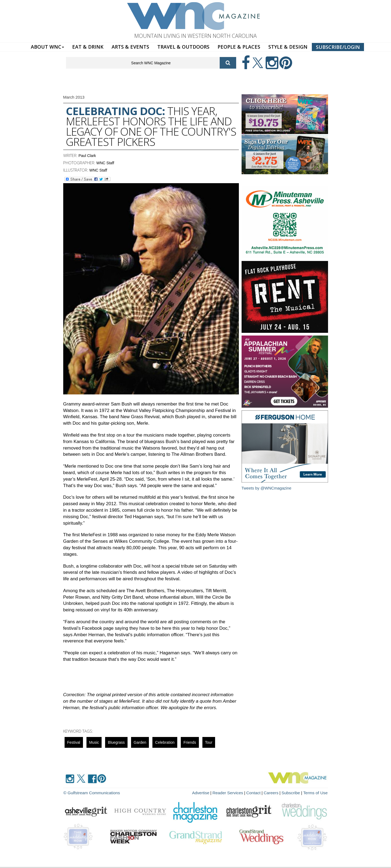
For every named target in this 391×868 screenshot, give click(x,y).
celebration (165, 742)
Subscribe (295, 792)
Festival (74, 742)
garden (140, 742)
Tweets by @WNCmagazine (267, 488)
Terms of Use (316, 792)
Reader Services (236, 792)
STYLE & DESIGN (288, 47)
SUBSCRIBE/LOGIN (338, 47)
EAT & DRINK (88, 47)
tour (209, 742)
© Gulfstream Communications (89, 792)
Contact (259, 792)
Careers (276, 792)
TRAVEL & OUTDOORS (183, 47)
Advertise (211, 792)
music (94, 742)
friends (190, 742)
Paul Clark (87, 156)
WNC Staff (105, 163)
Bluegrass (116, 742)
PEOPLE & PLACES (239, 47)
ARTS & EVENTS (130, 47)
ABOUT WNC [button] (47, 47)
